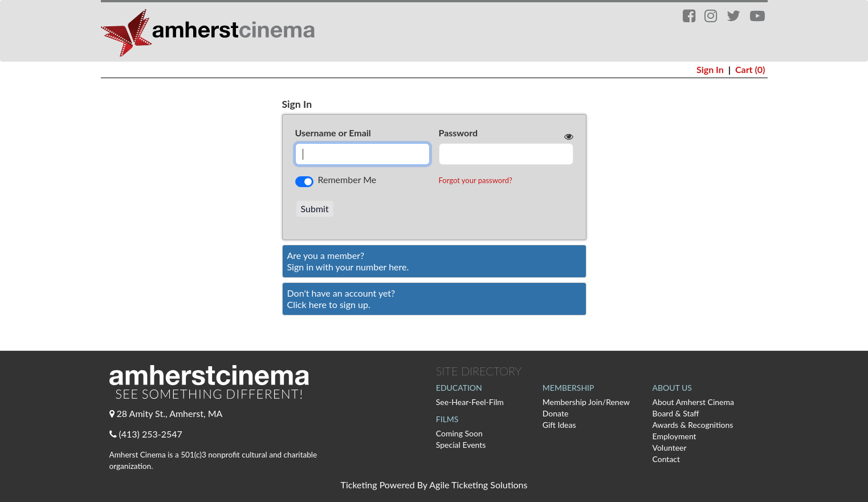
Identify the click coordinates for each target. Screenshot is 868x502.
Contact (667, 459)
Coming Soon (459, 433)
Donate (556, 413)
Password (459, 133)
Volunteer (670, 448)
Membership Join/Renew (586, 402)
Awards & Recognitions (693, 425)
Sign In (710, 69)
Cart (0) (750, 69)
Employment (675, 436)
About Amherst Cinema (693, 402)
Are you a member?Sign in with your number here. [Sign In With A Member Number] (348, 261)
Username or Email (333, 133)
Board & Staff (676, 413)
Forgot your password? (476, 180)
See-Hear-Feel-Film (470, 402)
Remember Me (347, 179)
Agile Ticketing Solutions (478, 485)
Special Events (461, 445)
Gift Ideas (559, 425)
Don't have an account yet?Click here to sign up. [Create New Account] (341, 299)
